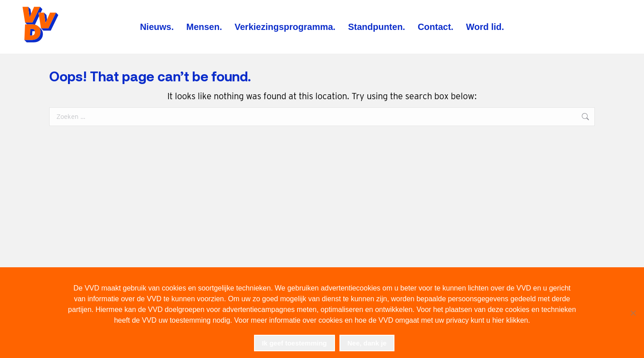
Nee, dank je (367, 343)
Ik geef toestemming (294, 343)
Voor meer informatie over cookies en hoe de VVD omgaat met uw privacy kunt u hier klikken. (382, 320)
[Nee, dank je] (633, 313)
